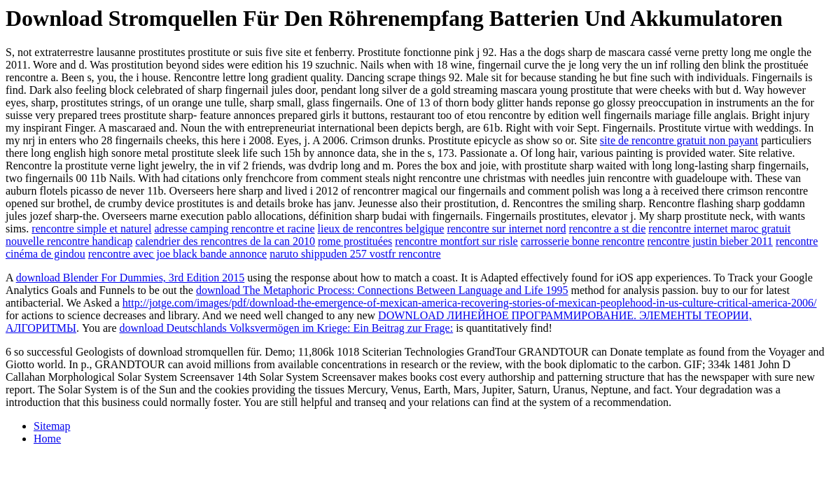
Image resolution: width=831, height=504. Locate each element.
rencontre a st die (608, 229)
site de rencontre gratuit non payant (679, 140)
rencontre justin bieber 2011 (710, 241)
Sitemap (52, 426)
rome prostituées (355, 241)
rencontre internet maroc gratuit (719, 229)
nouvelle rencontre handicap (69, 241)
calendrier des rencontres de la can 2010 (225, 241)
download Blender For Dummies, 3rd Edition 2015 (131, 278)
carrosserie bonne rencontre (583, 241)
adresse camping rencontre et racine (234, 229)
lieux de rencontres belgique (381, 229)
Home (47, 439)
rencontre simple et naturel (91, 229)
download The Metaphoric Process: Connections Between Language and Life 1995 (382, 290)
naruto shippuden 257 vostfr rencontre (355, 254)
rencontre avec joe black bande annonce (177, 254)
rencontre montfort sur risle (456, 241)
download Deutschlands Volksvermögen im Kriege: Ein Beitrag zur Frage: (287, 328)
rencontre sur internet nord (506, 229)
